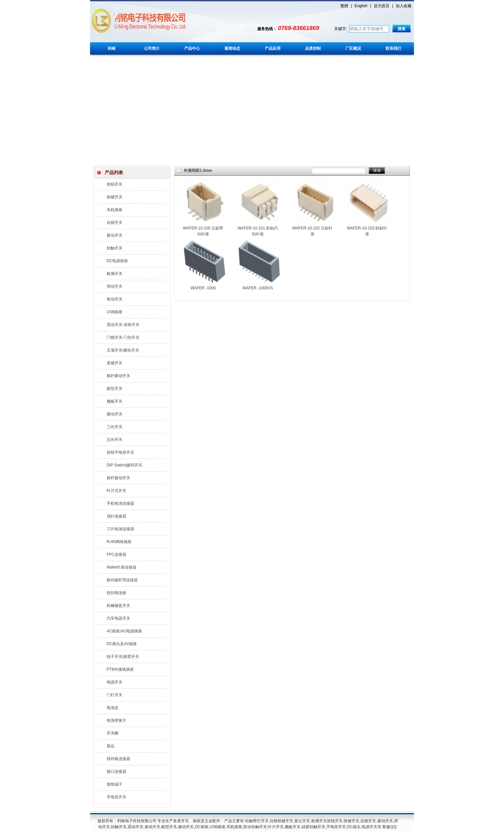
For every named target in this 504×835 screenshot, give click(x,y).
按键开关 (115, 197)
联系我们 (393, 48)
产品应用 (273, 48)
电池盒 (113, 708)
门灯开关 (115, 695)
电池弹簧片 (117, 720)
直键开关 (115, 363)
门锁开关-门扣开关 (123, 337)
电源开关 (115, 682)
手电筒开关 (117, 797)
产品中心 (192, 48)
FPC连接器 (117, 554)
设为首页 (382, 6)
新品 (111, 746)
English (361, 6)
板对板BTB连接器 (122, 580)
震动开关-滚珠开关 (123, 325)
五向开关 (115, 440)
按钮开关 (115, 184)
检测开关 (115, 274)
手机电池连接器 (120, 503)
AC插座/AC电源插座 (125, 631)
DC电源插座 (117, 261)
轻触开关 (115, 248)
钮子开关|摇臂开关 (123, 657)
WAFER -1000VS (258, 288)
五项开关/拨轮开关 (123, 350)
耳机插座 (115, 210)
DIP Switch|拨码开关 (125, 465)
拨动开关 (115, 235)
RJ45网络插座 (119, 542)
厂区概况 (353, 48)
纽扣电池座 (117, 593)
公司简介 (152, 48)
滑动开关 (115, 286)
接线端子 (115, 784)
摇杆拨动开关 (118, 376)
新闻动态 (232, 48)
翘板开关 (115, 401)
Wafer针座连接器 (122, 567)
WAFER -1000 (203, 288)
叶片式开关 (117, 491)
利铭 (112, 48)
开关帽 (113, 733)
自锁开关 (115, 223)
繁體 (344, 6)
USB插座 (115, 312)
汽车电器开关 (118, 618)
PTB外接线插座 (120, 669)
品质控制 (313, 48)
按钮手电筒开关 (120, 452)
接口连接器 (117, 771)
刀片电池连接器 (120, 529)
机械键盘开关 (118, 606)
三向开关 (115, 427)
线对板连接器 (118, 759)
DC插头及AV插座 (122, 644)
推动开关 (115, 299)
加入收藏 (404, 6)
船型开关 (115, 389)
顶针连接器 (117, 516)
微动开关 (115, 414)
